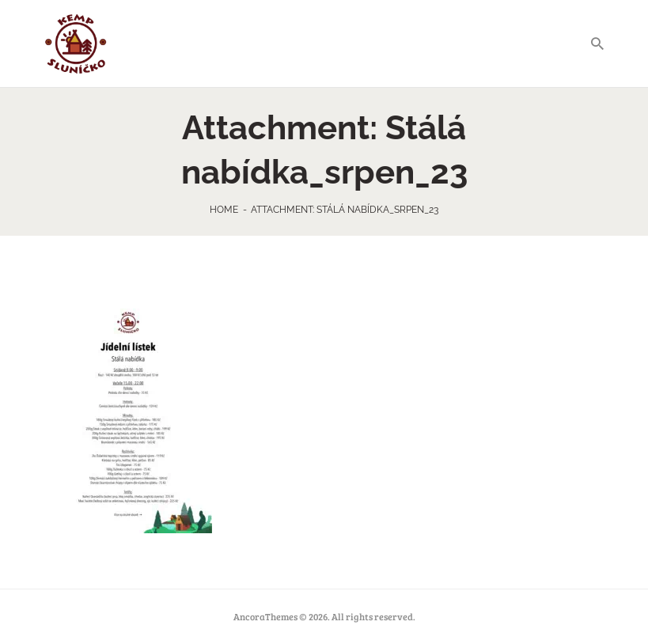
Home (224, 210)
